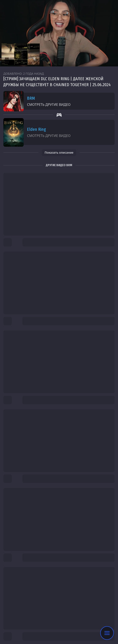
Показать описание (59, 152)
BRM (31, 98)
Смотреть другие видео (49, 105)
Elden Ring (36, 129)
